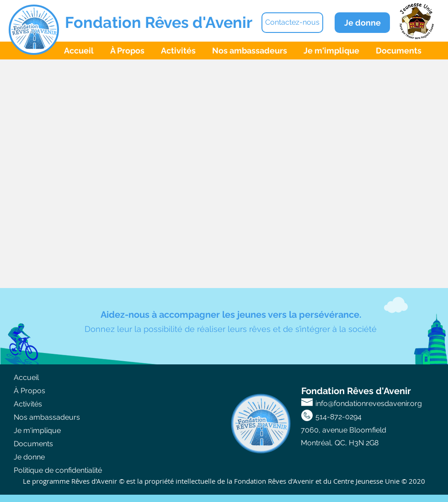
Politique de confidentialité (58, 470)
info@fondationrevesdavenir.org (369, 403)
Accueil (26, 377)
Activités (28, 404)
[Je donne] (362, 23)
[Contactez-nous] (292, 23)
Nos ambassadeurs (47, 417)
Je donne (29, 457)
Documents (33, 444)
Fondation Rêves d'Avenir (159, 22)
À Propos (29, 391)
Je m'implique (37, 430)
